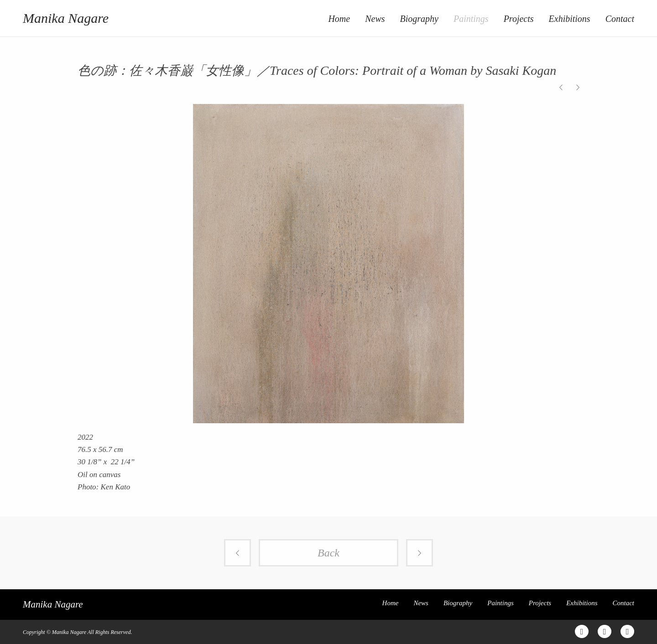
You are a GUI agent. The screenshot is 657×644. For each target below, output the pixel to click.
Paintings (471, 19)
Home (339, 19)
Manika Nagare (66, 18)
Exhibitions (570, 19)
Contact (620, 19)
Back (328, 553)
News (375, 19)
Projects (519, 19)
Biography (419, 19)
